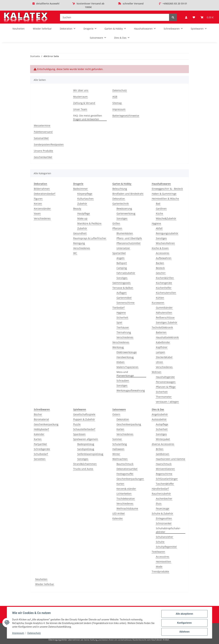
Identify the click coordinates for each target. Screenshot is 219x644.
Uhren (159, 362)
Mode (159, 567)
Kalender (39, 434)
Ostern (116, 414)
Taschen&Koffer (165, 484)
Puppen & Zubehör (84, 419)
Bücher (38, 414)
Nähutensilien (164, 313)
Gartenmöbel (124, 298)
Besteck (160, 268)
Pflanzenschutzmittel (128, 243)
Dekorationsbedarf (45, 194)
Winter (116, 454)
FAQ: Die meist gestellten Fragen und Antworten (88, 117)
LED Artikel (119, 513)
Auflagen (122, 293)
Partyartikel (40, 444)
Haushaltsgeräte (165, 377)
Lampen (160, 352)
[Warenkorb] (207, 17)
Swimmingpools (121, 283)
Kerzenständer (42, 208)
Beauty (77, 208)
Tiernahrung (124, 332)
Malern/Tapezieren (127, 367)
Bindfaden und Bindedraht (128, 194)
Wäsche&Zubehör (166, 218)
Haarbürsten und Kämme (170, 459)
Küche (159, 213)
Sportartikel (119, 253)
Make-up (82, 218)
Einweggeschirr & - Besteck (167, 189)
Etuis (159, 503)
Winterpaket (163, 439)
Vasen (37, 213)
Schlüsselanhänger (167, 479)
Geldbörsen (163, 454)
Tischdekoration (126, 499)
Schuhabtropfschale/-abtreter (168, 530)
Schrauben (123, 381)
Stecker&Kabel (164, 357)
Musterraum (80, 97)
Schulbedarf (41, 454)
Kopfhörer (162, 347)
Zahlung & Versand (84, 103)
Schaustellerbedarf (84, 429)
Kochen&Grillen (165, 278)
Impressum (18, 633)
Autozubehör (159, 419)
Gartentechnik (121, 204)
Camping (122, 268)
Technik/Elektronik (162, 327)
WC (75, 253)
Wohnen (157, 372)
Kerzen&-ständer (126, 489)
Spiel (119, 322)
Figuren (38, 199)
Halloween (118, 449)
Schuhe (160, 542)
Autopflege (162, 424)
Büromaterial (41, 419)
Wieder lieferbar (45, 584)
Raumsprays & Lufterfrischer (90, 238)
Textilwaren (158, 552)
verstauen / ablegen (167, 402)
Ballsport (122, 263)
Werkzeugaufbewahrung (131, 390)
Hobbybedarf (41, 429)
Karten (38, 439)
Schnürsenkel (164, 523)
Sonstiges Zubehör (167, 322)
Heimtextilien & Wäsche (165, 199)
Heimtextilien (163, 562)
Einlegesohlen (164, 518)
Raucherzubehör (161, 494)
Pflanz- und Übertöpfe (129, 238)
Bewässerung (124, 208)
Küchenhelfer (164, 288)
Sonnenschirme (125, 303)
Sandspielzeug (86, 449)
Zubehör (82, 204)
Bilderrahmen (42, 189)
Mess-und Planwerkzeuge (125, 374)
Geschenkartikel (43, 157)
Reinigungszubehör (167, 233)
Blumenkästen (125, 233)
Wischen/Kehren (165, 243)
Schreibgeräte (42, 449)
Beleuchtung (120, 189)
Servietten (40, 459)
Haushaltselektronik (167, 337)
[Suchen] (115, 17)
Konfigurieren (184, 623)
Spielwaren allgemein (86, 439)
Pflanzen (117, 228)
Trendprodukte (160, 571)
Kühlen (160, 298)
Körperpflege (85, 194)
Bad (158, 204)
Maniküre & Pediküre (89, 223)
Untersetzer (123, 248)
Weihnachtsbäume (127, 508)
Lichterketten (124, 494)
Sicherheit (122, 317)
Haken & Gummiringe (164, 194)
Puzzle (77, 424)
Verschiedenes (42, 218)
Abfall (159, 228)
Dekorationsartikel (127, 469)
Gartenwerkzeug (126, 213)
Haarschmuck (164, 464)
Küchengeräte (164, 283)
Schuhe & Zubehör (162, 513)
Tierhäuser (123, 327)
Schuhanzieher (165, 537)
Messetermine (42, 125)
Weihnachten (120, 459)
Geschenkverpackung (46, 424)
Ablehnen (184, 632)
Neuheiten (41, 579)
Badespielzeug (86, 444)
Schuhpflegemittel (166, 547)
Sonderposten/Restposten (49, 144)
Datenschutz (34, 633)
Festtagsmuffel (125, 474)
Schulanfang (120, 444)
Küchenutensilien (166, 293)
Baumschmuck (125, 464)
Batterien (161, 332)
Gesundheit (80, 233)
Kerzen (38, 204)
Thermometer (164, 397)
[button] (186, 17)
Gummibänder (164, 308)
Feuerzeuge (163, 508)
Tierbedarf (118, 308)
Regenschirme (164, 474)
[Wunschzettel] (194, 17)
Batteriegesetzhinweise (126, 116)
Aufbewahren (164, 258)
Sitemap (117, 103)
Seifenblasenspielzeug (90, 454)
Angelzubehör (160, 414)
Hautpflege (84, 213)
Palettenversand (43, 132)
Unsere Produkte (43, 151)
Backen (160, 263)
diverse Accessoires (163, 444)
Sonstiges (122, 218)
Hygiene (121, 313)
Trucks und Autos (83, 469)
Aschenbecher (164, 499)
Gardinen (161, 208)
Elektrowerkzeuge (127, 352)
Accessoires (163, 253)
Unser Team (80, 109)
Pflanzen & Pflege (166, 387)
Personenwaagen (166, 382)
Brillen (160, 449)
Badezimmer (80, 189)
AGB (115, 97)
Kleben (121, 362)
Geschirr (161, 273)
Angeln (121, 258)
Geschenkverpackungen (130, 479)
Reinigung (79, 243)
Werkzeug (118, 347)
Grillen (116, 223)
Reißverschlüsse (165, 317)
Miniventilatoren (165, 469)
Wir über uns (81, 90)
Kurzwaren (158, 303)
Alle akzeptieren (184, 614)
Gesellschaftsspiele (84, 414)
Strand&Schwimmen (85, 464)
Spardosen (79, 434)
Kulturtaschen (85, 199)
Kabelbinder (163, 342)
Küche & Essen (160, 248)
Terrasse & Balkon (123, 288)
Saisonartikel (41, 138)
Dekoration (119, 199)
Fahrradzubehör (126, 273)
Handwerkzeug (125, 357)
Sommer (117, 439)
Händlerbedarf (160, 489)
